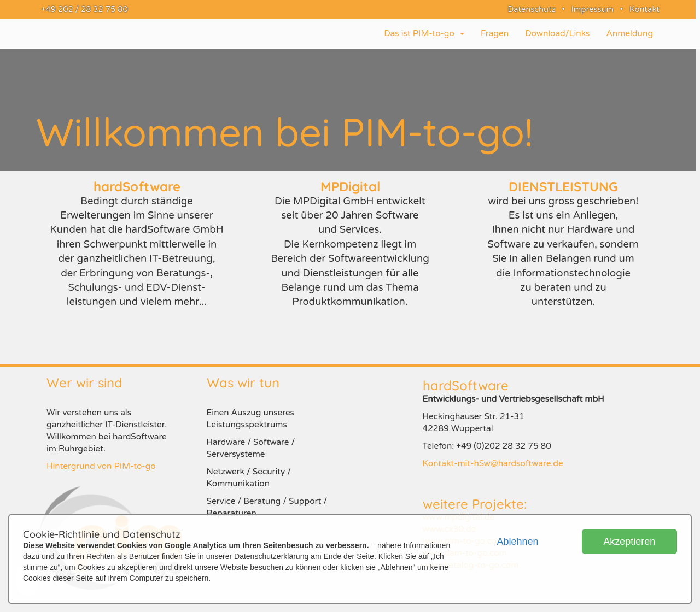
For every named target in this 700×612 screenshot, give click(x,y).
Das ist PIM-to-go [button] (424, 33)
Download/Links (557, 33)
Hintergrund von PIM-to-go (101, 466)
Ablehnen (517, 542)
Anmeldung (629, 33)
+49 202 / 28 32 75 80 (82, 9)
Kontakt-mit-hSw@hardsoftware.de (493, 463)
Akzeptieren (629, 542)
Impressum (593, 9)
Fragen (495, 33)
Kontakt (644, 9)
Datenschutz (532, 9)
